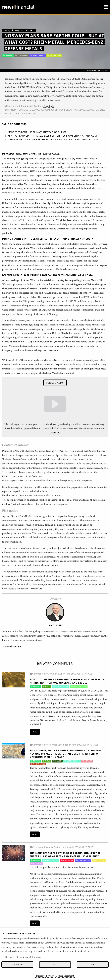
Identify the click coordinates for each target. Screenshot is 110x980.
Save (55, 964)
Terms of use (36, 588)
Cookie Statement (65, 976)
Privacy (50, 976)
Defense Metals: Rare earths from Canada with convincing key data (53, 139)
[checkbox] (3, 957)
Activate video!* (55, 383)
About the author (12, 646)
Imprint (40, 976)
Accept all (17, 964)
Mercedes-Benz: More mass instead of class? (37, 132)
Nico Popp (49, 106)
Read (35, 732)
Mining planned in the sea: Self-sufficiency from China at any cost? (53, 136)
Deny (93, 964)
